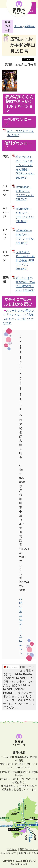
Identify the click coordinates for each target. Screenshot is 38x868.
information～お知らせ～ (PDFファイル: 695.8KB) (25, 215)
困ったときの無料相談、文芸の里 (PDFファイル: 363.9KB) (25, 284)
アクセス (12, 849)
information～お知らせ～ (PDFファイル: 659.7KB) (25, 193)
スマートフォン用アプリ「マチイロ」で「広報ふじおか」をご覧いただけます (19, 317)
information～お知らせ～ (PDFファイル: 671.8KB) (25, 237)
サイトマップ (8, 853)
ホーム (18, 26)
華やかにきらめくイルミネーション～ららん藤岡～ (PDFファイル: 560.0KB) (25, 167)
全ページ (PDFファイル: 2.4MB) (21, 133)
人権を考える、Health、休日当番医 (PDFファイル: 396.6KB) (25, 260)
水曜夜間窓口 (9, 786)
